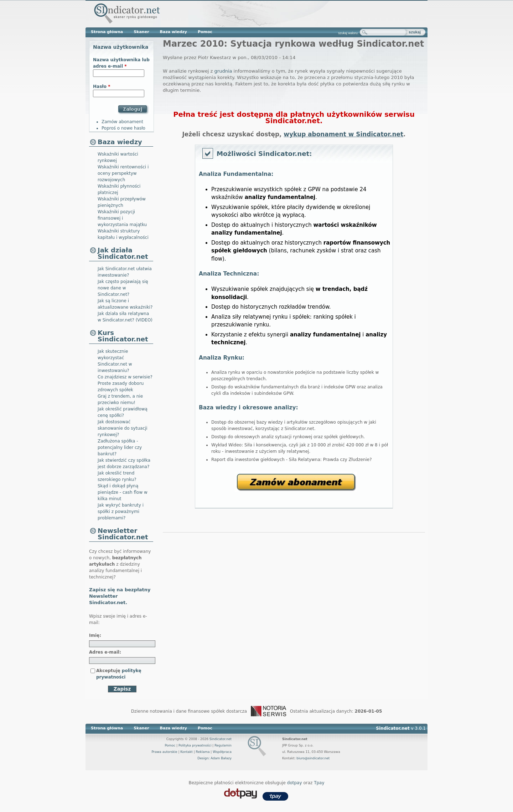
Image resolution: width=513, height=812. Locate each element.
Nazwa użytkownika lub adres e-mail (121, 63)
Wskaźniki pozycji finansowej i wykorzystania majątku (122, 218)
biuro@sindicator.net (313, 758)
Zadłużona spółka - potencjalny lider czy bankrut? (120, 447)
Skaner (141, 32)
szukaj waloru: (348, 33)
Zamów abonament (296, 482)
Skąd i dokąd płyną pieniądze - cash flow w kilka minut (123, 492)
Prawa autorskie (164, 752)
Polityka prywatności (195, 745)
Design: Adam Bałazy (214, 758)
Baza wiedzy (173, 32)
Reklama (203, 752)
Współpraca (222, 752)
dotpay (295, 783)
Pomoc (205, 32)
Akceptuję (119, 674)
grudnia (223, 71)
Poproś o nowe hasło (123, 128)
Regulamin (223, 745)
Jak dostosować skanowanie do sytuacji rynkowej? (123, 428)
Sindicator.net (221, 739)
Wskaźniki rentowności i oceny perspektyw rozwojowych (123, 173)
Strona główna (107, 32)
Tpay (319, 783)
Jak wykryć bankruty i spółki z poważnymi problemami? (121, 512)
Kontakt (186, 752)
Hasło (102, 87)
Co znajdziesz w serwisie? (125, 377)
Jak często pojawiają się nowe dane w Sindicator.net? (123, 288)
